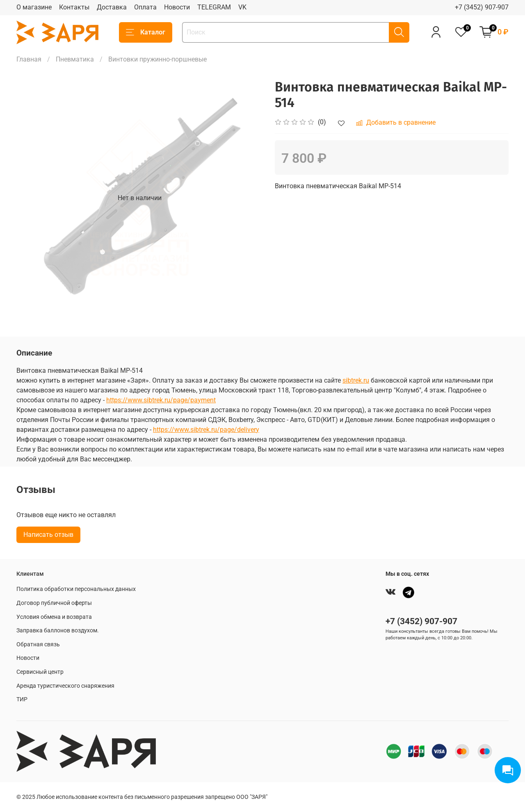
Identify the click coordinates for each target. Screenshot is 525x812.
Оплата (145, 7)
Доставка (112, 7)
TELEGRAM (214, 7)
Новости (177, 7)
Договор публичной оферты (54, 603)
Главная (29, 59)
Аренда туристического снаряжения (65, 686)
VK (242, 7)
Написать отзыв (48, 535)
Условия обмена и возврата (54, 617)
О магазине (34, 7)
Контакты (74, 7)
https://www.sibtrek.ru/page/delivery (206, 430)
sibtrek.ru (356, 380)
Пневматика (75, 59)
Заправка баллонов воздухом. (58, 631)
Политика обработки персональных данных (76, 589)
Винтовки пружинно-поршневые (157, 59)
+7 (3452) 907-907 (482, 7)
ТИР (22, 699)
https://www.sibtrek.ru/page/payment (161, 400)
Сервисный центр (40, 672)
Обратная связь (38, 644)
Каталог (146, 32)
